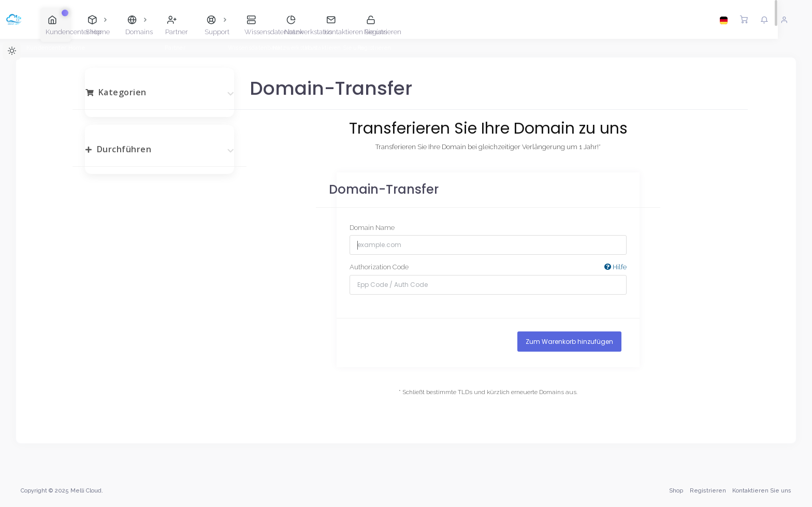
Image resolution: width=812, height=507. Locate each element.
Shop (676, 491)
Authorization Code (488, 267)
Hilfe (615, 267)
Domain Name (372, 228)
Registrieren (708, 491)
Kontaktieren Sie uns (762, 491)
